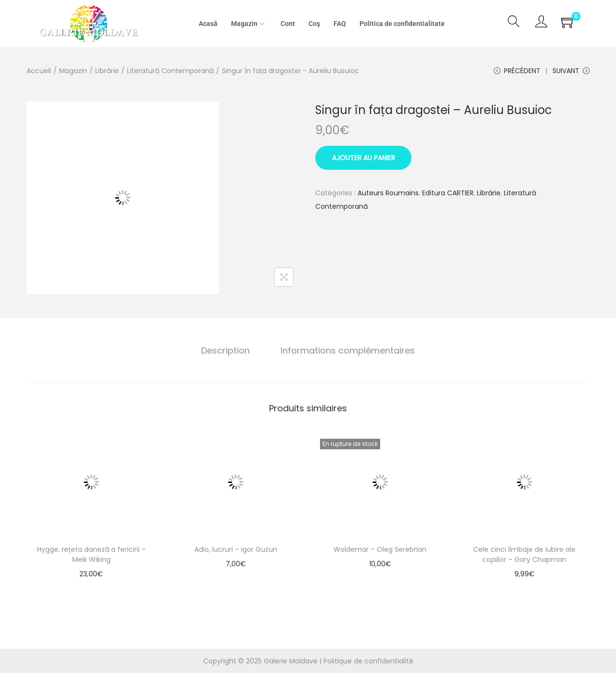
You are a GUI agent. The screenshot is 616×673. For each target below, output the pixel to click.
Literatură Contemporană (170, 71)
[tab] (225, 351)
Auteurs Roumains (388, 193)
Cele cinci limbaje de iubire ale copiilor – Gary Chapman (524, 554)
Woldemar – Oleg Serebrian (380, 549)
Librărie (107, 71)
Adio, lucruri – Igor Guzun (236, 549)
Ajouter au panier (364, 158)
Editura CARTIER (448, 193)
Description (225, 350)
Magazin (73, 71)
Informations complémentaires (348, 350)
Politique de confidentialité (368, 661)
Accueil (39, 71)
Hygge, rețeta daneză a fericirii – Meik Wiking (91, 554)
